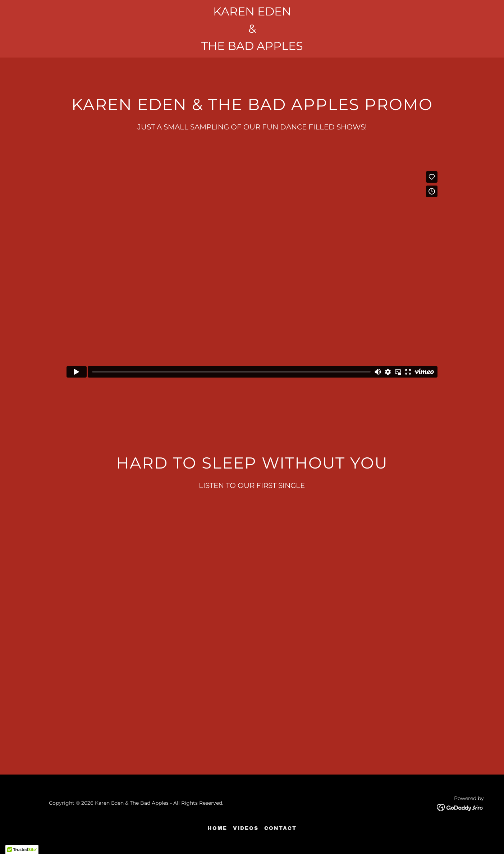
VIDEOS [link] (246, 828)
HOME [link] (217, 828)
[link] (460, 807)
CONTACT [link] (280, 828)
